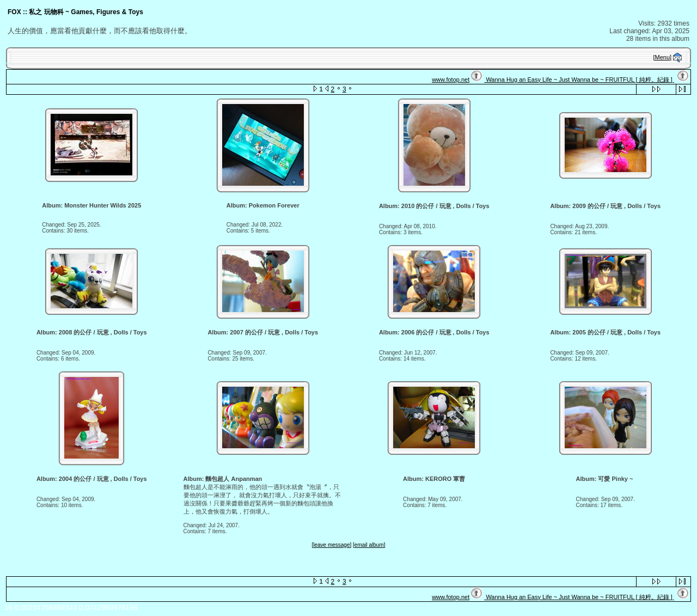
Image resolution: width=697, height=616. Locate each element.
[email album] (369, 545)
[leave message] (331, 545)
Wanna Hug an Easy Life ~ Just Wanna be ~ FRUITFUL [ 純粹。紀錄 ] (579, 80)
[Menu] (663, 57)
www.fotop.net (451, 80)
